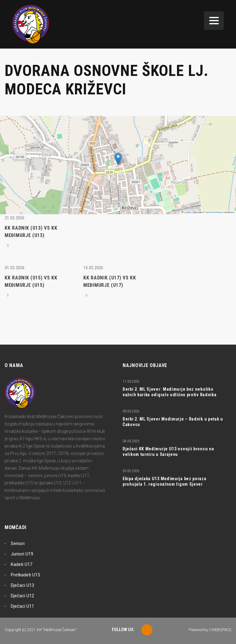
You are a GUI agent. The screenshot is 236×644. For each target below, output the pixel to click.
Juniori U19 (22, 554)
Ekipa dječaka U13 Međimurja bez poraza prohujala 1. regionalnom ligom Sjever (165, 481)
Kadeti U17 (22, 564)
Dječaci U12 (22, 596)
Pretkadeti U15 (25, 575)
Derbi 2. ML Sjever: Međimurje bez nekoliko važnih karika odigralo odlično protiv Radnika (170, 392)
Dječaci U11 (22, 606)
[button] (118, 159)
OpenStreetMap (214, 212)
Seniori (18, 543)
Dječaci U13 (22, 585)
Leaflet (186, 212)
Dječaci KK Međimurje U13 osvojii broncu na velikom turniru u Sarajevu (168, 452)
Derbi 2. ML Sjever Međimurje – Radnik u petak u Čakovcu (173, 422)
